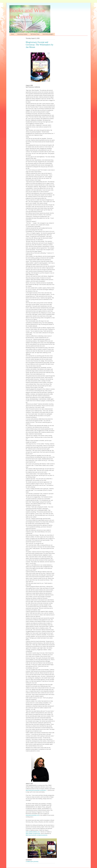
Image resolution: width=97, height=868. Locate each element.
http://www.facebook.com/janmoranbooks (37, 835)
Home (12, 34)
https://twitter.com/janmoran (33, 833)
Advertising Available (22, 34)
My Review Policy (35, 34)
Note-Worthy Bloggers (48, 34)
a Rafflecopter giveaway (32, 861)
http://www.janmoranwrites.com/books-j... (36, 790)
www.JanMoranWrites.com (33, 832)
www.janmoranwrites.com (32, 815)
